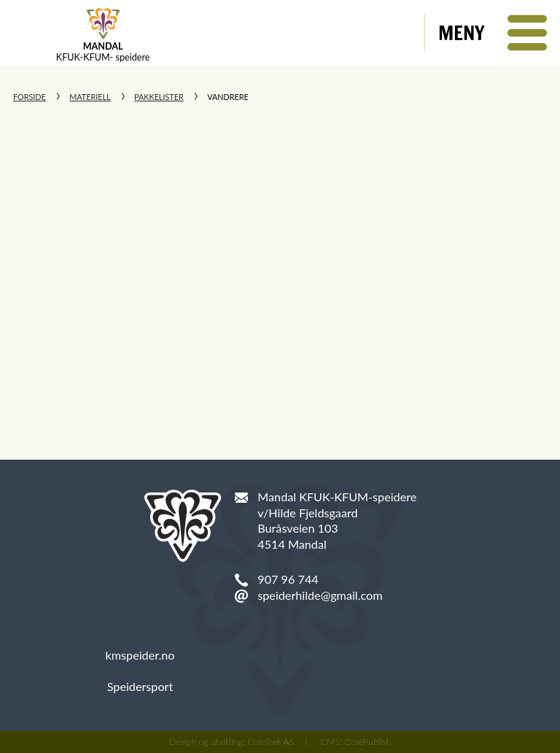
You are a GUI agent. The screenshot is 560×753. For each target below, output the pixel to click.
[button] (493, 33)
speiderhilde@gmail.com (320, 595)
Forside (30, 97)
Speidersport (140, 686)
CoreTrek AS (271, 742)
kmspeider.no (140, 655)
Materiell (90, 97)
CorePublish (368, 742)
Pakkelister (159, 97)
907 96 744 (288, 579)
